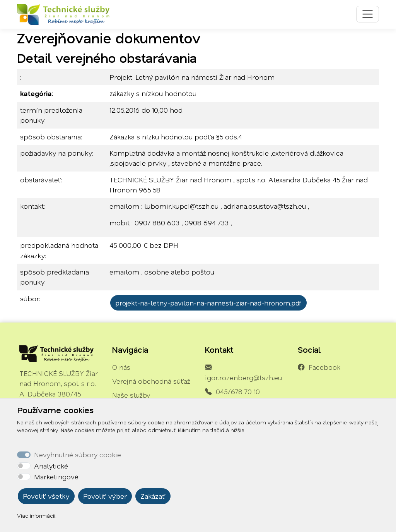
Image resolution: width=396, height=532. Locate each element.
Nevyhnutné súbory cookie (78, 455)
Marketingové (56, 477)
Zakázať (153, 496)
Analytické (51, 466)
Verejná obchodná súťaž (151, 381)
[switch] (24, 466)
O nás (121, 367)
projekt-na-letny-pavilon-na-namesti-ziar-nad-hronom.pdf (208, 303)
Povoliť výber (105, 496)
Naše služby (131, 395)
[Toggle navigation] (368, 14)
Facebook (324, 367)
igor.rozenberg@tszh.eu (243, 378)
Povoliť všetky (46, 496)
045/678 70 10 (238, 391)
